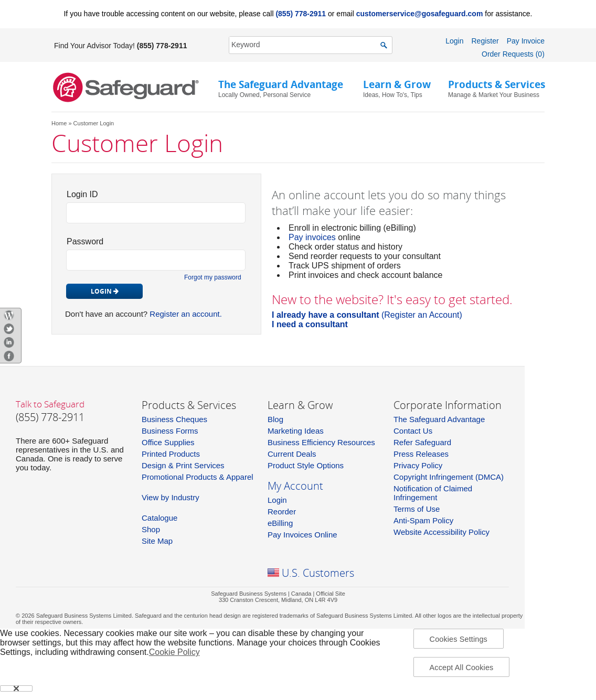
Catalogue (159, 518)
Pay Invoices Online (302, 535)
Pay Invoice (526, 41)
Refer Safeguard (422, 442)
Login (454, 41)
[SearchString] (305, 45)
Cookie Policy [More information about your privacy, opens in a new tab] (174, 652)
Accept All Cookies (462, 667)
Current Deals (292, 454)
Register (485, 41)
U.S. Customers (318, 573)
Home (59, 123)
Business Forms (170, 431)
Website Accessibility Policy (441, 532)
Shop (151, 529)
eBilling (280, 523)
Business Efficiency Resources (321, 442)
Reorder (282, 511)
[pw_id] (156, 260)
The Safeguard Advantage (439, 419)
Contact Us (413, 431)
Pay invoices (312, 237)
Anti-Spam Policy (423, 520)
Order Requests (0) (513, 54)
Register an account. (186, 314)
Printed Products (171, 454)
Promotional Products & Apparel (198, 477)
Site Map (157, 541)
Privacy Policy (418, 465)
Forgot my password (213, 277)
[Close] (16, 688)
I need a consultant (310, 324)
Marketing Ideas (296, 431)
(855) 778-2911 (301, 14)
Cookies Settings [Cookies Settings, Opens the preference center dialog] (459, 639)
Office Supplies (168, 442)
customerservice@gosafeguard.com (420, 14)
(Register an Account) (367, 315)
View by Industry (171, 497)
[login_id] (156, 213)
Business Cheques (174, 419)
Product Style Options (306, 465)
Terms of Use (417, 509)
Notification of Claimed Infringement (433, 493)
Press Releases (421, 454)
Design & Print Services (183, 465)
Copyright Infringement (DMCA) (449, 477)
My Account (295, 486)
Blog (275, 419)
